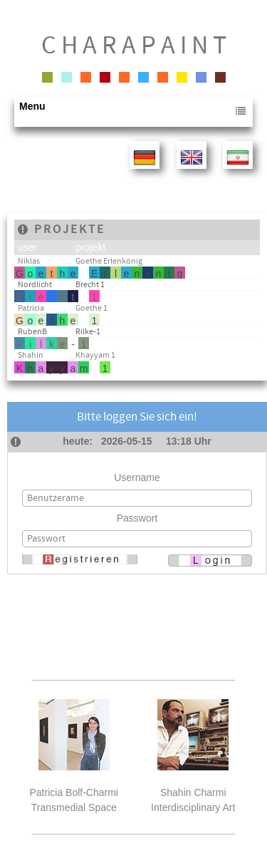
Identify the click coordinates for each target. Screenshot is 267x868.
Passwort (137, 518)
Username (137, 477)
